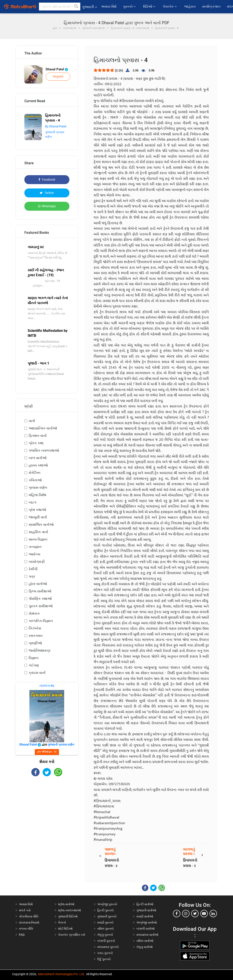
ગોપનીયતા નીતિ (29, 916)
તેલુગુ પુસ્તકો (105, 935)
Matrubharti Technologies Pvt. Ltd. (61, 974)
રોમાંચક (34, 613)
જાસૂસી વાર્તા (38, 517)
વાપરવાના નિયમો (29, 922)
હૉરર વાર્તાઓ (38, 584)
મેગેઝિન (35, 473)
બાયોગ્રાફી (37, 562)
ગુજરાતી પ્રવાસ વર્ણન (61, 744)
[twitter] (195, 914)
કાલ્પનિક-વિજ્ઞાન (41, 621)
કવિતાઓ (35, 480)
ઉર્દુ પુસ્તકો (104, 959)
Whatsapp (47, 206)
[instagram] (186, 914)
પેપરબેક (170, 7)
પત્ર (32, 576)
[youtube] (204, 914)
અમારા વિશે (109, 7)
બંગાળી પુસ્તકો (106, 941)
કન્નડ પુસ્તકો (105, 953)
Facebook (47, 180)
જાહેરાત (190, 7)
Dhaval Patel (57, 69)
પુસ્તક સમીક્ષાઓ (41, 606)
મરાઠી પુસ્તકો (105, 922)
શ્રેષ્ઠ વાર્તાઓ (66, 904)
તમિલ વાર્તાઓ (145, 941)
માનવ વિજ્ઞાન (38, 539)
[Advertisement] (47, 811)
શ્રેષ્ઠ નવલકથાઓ (70, 910)
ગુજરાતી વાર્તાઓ (146, 910)
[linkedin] (213, 914)
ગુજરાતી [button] (90, 7)
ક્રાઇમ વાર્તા (37, 673)
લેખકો (62, 922)
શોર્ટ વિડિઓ (65, 929)
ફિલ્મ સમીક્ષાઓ (40, 591)
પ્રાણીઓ (35, 643)
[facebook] (177, 914)
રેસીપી (33, 569)
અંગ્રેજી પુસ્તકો (107, 904)
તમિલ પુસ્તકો (106, 929)
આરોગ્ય (34, 554)
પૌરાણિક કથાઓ (40, 599)
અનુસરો (58, 76)
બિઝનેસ (35, 628)
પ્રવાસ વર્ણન (38, 487)
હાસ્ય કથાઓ (38, 465)
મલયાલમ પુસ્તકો (108, 947)
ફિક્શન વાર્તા (38, 436)
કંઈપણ (34, 665)
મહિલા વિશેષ (38, 495)
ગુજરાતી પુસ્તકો (107, 916)
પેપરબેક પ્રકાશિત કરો (72, 935)
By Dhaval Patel (56, 126)
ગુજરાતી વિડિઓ (68, 916)
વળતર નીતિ (26, 929)
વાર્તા (32, 421)
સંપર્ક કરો (25, 910)
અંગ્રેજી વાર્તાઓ (147, 922)
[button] (76, 7)
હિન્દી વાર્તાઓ (145, 904)
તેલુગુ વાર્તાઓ (145, 947)
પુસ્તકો (130, 7)
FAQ (22, 935)
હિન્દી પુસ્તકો (106, 910)
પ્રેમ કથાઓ (37, 510)
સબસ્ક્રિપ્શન (211, 7)
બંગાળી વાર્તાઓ (146, 929)
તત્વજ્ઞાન (35, 547)
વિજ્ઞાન (34, 658)
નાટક (33, 502)
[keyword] (60, 7)
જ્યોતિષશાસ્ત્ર (40, 650)
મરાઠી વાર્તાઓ (145, 916)
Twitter (47, 193)
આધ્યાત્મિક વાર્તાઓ (43, 428)
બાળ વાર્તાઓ (38, 458)
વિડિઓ (150, 7)
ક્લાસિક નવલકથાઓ (44, 450)
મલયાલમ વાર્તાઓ (147, 935)
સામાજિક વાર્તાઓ (41, 525)
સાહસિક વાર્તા (38, 532)
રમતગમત (36, 636)
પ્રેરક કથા (36, 443)
